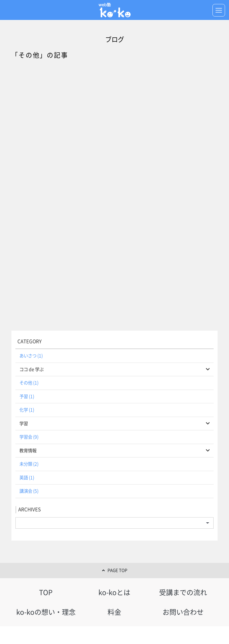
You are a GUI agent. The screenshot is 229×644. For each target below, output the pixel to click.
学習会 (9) (29, 437)
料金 (114, 612)
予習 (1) (27, 396)
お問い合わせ (183, 612)
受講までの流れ (183, 592)
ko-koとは (114, 592)
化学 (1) (27, 410)
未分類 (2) (29, 464)
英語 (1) (27, 478)
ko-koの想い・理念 (46, 612)
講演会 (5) (29, 491)
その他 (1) (29, 383)
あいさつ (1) (31, 356)
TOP (46, 592)
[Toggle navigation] (219, 10)
